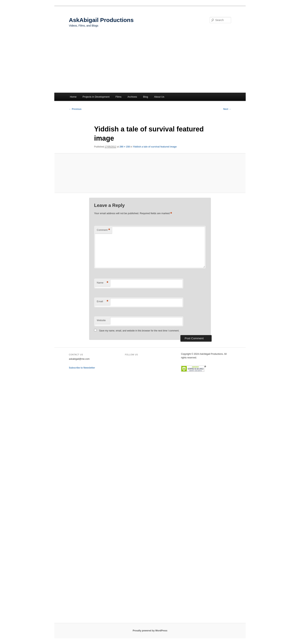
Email (103, 302)
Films (119, 97)
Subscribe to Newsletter (82, 368)
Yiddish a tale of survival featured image (155, 147)
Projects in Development (96, 97)
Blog (146, 97)
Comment (103, 230)
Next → (227, 109)
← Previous (75, 109)
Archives (132, 97)
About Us (159, 97)
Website (101, 320)
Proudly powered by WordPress (150, 631)
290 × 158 (125, 147)
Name (103, 283)
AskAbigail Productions (101, 20)
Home (73, 97)
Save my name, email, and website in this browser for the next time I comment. (139, 331)
